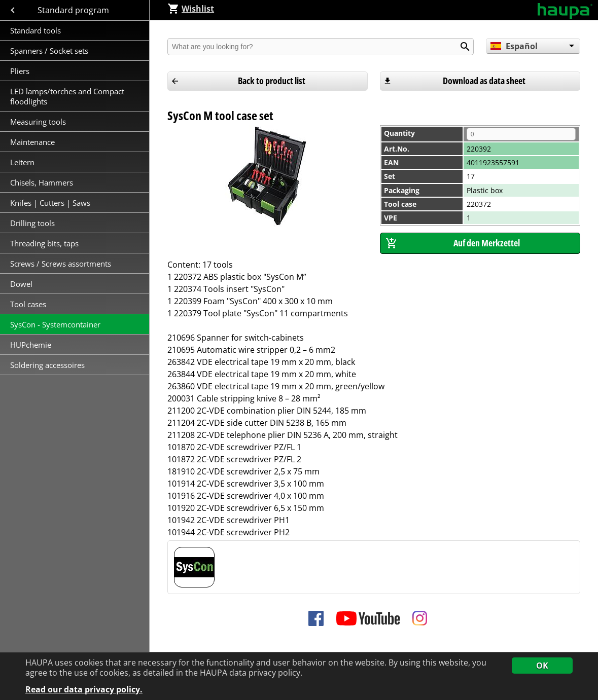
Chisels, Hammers (42, 182)
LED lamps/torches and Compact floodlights (67, 96)
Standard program (74, 10)
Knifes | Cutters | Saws (50, 203)
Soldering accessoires (47, 365)
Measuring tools (38, 122)
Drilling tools (32, 223)
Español (514, 46)
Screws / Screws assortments (61, 264)
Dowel (21, 284)
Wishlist (191, 9)
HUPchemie (31, 345)
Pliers (20, 71)
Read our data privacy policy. (84, 690)
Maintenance (33, 142)
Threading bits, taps (44, 243)
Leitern (23, 162)
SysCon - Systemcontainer (55, 324)
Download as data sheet (484, 81)
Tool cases (29, 304)
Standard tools (36, 30)
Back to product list (272, 81)
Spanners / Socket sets (49, 51)
